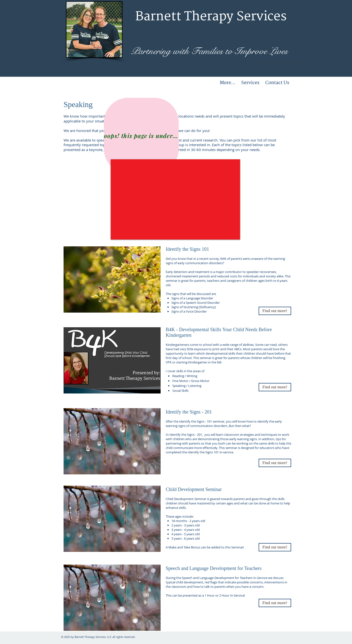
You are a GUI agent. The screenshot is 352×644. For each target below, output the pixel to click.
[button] (275, 311)
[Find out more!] (275, 547)
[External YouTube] (175, 199)
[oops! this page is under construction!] (141, 136)
